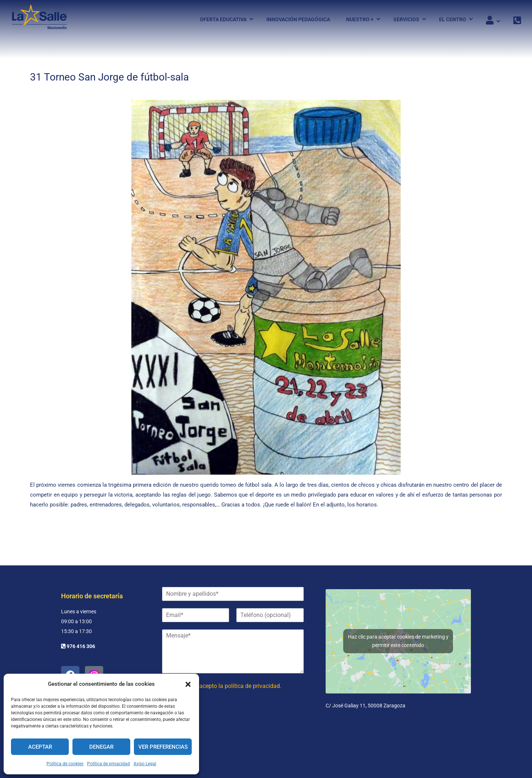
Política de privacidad (108, 764)
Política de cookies (65, 764)
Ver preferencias (163, 747)
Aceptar (40, 747)
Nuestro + (360, 19)
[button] (188, 684)
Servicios (406, 19)
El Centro (453, 19)
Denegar (101, 747)
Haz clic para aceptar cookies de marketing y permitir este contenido (398, 641)
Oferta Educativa (223, 19)
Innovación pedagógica (298, 19)
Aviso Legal (145, 764)
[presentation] (218, 726)
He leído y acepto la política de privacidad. (227, 686)
